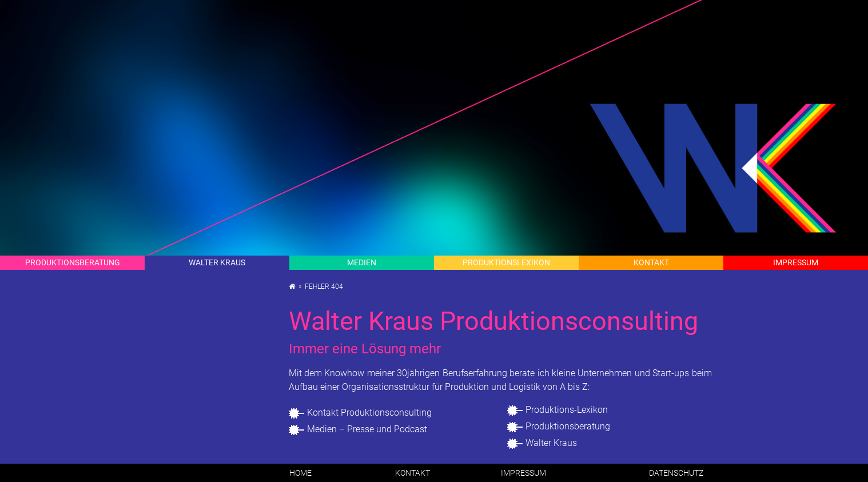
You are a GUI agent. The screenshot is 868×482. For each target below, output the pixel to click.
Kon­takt (651, 262)
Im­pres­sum (796, 262)
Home (300, 473)
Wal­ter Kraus (217, 262)
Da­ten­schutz (676, 473)
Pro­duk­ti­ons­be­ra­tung (568, 426)
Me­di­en (362, 262)
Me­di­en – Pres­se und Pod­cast (367, 429)
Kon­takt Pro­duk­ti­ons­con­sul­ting (369, 413)
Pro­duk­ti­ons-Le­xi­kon (567, 410)
